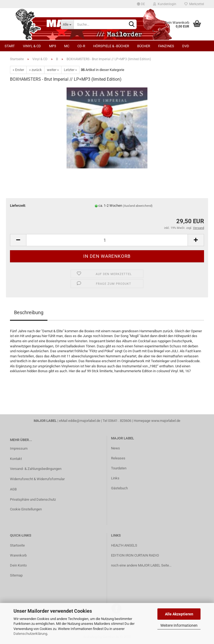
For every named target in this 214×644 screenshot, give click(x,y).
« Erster (18, 70)
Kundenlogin (165, 4)
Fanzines (166, 46)
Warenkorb (18, 555)
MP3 (53, 46)
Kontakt (16, 459)
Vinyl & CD (32, 46)
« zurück (35, 70)
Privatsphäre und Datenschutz (33, 499)
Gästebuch (119, 488)
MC (67, 46)
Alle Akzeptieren (179, 614)
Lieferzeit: (18, 206)
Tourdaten (119, 468)
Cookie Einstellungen (26, 509)
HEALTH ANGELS (124, 545)
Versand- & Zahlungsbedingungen (36, 469)
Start (10, 46)
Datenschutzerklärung (30, 634)
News (115, 448)
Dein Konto (18, 565)
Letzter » (70, 70)
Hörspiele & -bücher (111, 46)
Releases (118, 458)
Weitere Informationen (179, 625)
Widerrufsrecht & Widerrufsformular (37, 479)
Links (115, 478)
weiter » (53, 70)
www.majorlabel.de (166, 421)
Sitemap (16, 575)
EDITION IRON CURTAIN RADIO (135, 555)
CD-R (81, 46)
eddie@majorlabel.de (84, 421)
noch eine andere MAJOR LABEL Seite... (141, 565)
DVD (186, 46)
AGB (13, 489)
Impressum (19, 448)
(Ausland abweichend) (138, 206)
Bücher (144, 46)
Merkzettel (194, 4)
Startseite (17, 545)
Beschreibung (29, 312)
